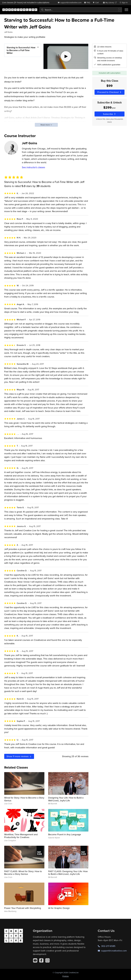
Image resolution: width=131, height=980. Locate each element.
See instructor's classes (33, 167)
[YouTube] (35, 960)
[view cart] (96, 2)
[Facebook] (41, 960)
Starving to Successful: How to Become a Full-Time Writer (21, 50)
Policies (66, 976)
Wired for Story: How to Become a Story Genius (24, 799)
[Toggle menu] (126, 10)
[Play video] (66, 56)
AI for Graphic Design (59, 908)
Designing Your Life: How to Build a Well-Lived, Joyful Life (66, 799)
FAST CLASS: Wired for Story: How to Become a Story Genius (23, 873)
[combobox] (81, 10)
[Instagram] (47, 960)
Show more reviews (19, 756)
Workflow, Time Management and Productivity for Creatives (21, 836)
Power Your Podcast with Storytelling (23, 908)
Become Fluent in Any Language (65, 834)
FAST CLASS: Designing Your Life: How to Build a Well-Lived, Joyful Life (68, 873)
